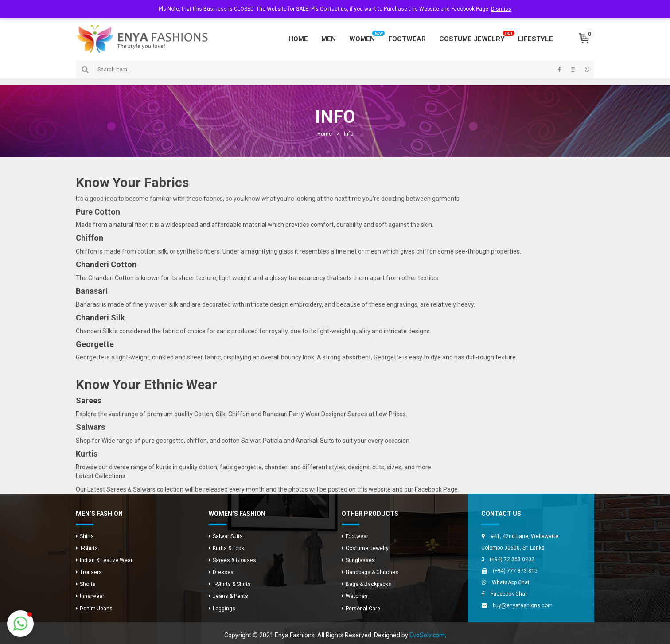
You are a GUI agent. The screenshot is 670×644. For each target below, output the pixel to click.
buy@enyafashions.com (523, 605)
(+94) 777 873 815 (515, 571)
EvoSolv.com (427, 635)
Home (325, 134)
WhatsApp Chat (511, 582)
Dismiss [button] (501, 9)
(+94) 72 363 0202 (512, 559)
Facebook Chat (509, 594)
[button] (20, 624)
